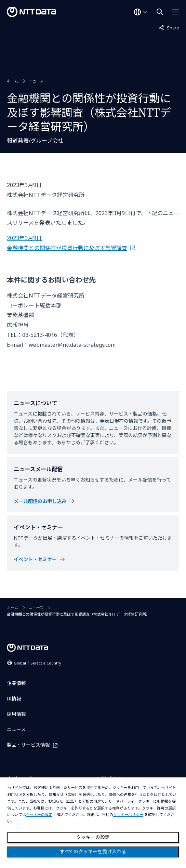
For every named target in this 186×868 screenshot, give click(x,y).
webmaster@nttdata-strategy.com (72, 345)
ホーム (12, 81)
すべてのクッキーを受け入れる (93, 852)
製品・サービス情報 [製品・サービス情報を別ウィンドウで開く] (28, 745)
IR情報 (14, 699)
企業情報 (16, 683)
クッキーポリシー (128, 815)
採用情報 (16, 714)
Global (37, 663)
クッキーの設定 (93, 837)
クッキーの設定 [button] (39, 815)
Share (169, 27)
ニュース (36, 81)
